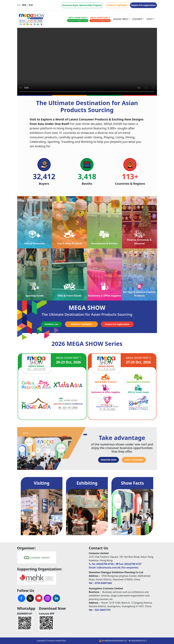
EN (19, 5)
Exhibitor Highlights (117, 5)
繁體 (24, 5)
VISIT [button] (150, 19)
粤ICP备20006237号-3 (138, 641)
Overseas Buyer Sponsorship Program (82, 5)
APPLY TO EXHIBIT (134, 460)
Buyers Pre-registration (143, 5)
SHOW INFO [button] (121, 19)
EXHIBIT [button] (137, 19)
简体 (31, 5)
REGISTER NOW (109, 460)
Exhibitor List (51, 324)
